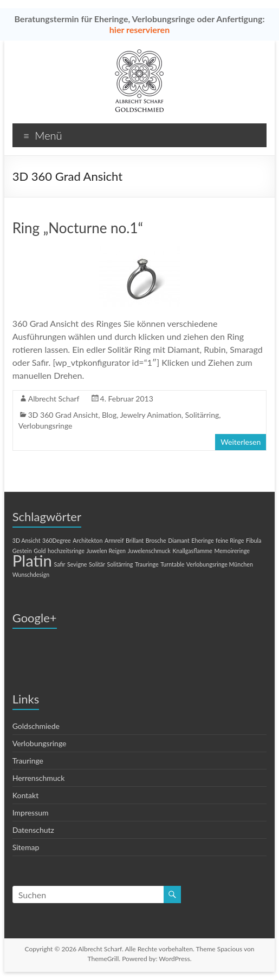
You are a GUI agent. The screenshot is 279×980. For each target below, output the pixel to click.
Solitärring (202, 415)
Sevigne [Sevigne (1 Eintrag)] (77, 564)
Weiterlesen (241, 442)
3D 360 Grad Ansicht (63, 415)
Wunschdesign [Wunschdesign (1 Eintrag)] (31, 574)
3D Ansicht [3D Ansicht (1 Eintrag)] (27, 540)
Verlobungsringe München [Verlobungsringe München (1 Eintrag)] (220, 564)
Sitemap (26, 847)
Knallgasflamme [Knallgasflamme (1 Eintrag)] (192, 551)
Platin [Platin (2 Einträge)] (32, 560)
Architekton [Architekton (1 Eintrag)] (87, 540)
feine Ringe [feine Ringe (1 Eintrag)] (230, 540)
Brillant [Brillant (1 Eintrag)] (135, 540)
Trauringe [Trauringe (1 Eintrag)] (147, 564)
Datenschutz (33, 830)
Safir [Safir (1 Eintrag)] (60, 564)
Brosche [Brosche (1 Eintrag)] (156, 540)
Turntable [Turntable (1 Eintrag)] (172, 564)
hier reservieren (139, 29)
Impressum (31, 813)
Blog (109, 415)
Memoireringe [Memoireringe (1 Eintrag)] (232, 551)
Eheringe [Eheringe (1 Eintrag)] (202, 540)
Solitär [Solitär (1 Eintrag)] (97, 564)
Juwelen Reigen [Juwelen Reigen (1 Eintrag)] (106, 551)
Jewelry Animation (151, 415)
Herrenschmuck (39, 778)
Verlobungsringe (46, 426)
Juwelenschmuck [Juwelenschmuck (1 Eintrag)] (149, 551)
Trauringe (28, 761)
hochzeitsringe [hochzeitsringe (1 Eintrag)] (66, 551)
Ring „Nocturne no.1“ (78, 228)
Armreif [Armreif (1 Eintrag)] (114, 540)
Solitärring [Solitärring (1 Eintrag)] (120, 564)
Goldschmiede (36, 726)
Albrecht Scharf (54, 399)
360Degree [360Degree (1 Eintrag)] (57, 540)
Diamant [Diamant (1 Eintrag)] (179, 540)
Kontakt (26, 795)
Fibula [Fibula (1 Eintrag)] (254, 540)
